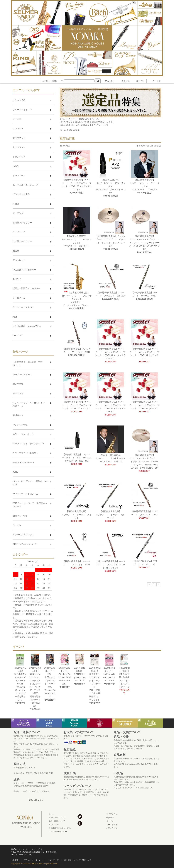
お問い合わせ (112, 828)
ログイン (138, 81)
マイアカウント (113, 814)
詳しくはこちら (36, 800)
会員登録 (124, 81)
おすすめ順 (140, 146)
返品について (54, 825)
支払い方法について (57, 818)
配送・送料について (57, 821)
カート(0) (155, 81)
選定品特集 (74, 130)
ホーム (63, 130)
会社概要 (15, 860)
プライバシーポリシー (58, 832)
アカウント (108, 81)
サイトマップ (53, 860)
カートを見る (112, 825)
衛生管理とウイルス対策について (78, 860)
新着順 (157, 146)
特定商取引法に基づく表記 (60, 828)
